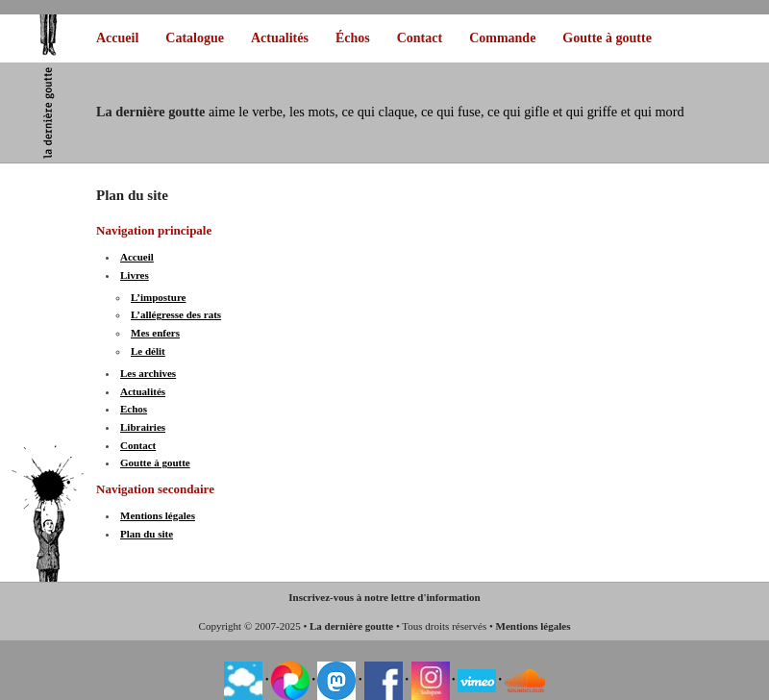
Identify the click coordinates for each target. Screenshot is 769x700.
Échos (353, 38)
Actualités (280, 38)
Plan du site (147, 534)
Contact (420, 38)
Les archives (148, 373)
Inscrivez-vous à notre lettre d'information (384, 597)
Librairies (143, 427)
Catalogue (195, 38)
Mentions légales (158, 515)
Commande (502, 38)
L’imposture (158, 297)
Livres (135, 275)
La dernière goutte (351, 626)
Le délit (148, 351)
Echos (134, 409)
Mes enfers (155, 333)
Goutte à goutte (607, 38)
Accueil (117, 38)
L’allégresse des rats (176, 314)
